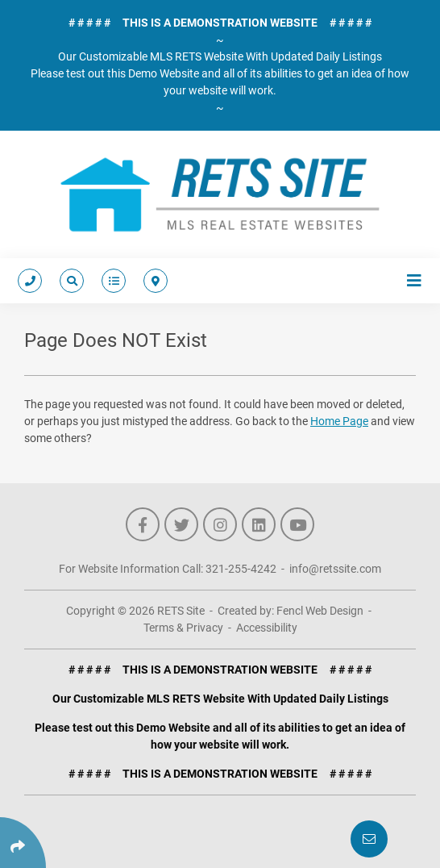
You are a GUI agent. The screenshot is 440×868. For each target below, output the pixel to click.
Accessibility (267, 628)
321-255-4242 (241, 569)
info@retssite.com (335, 569)
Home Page (339, 421)
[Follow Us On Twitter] (181, 524)
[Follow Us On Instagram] (220, 524)
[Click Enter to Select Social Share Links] (23, 843)
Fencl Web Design (320, 611)
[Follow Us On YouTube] (297, 524)
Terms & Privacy (183, 628)
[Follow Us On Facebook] (143, 524)
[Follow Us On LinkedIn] (259, 524)
